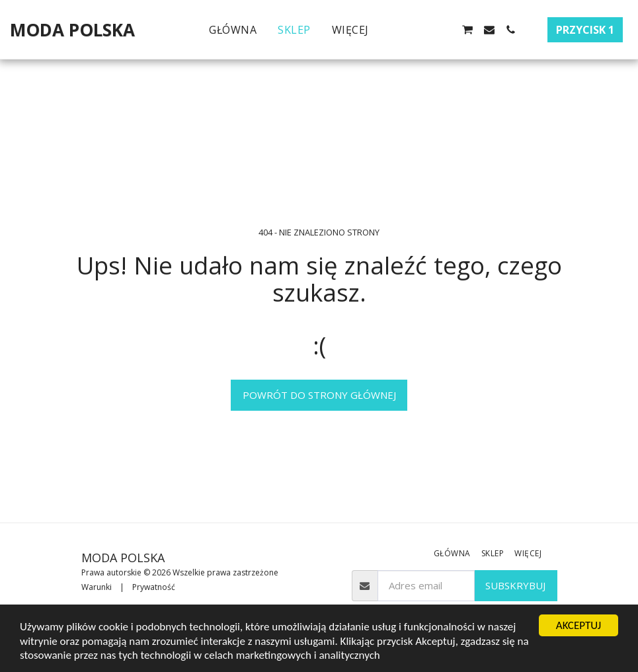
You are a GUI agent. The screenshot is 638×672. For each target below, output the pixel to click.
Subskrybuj (515, 585)
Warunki (97, 587)
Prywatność (154, 587)
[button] (403, 30)
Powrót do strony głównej (319, 395)
